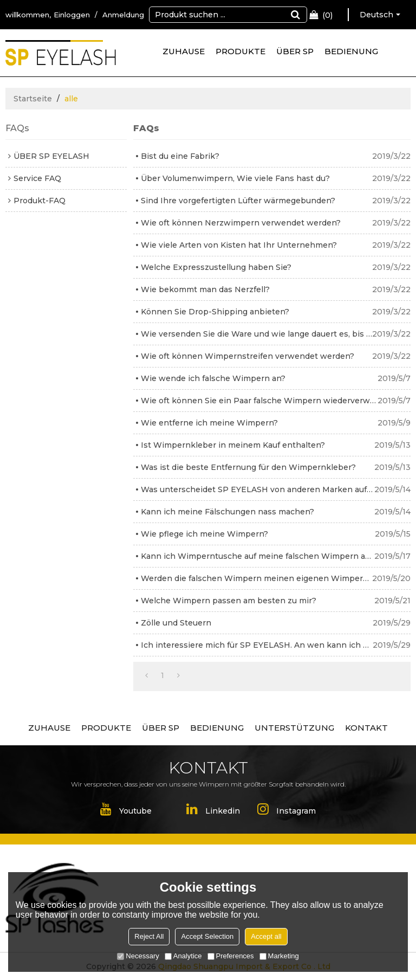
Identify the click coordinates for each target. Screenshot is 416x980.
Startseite (33, 99)
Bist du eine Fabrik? (180, 156)
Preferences (231, 956)
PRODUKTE (240, 51)
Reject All (149, 936)
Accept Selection (207, 936)
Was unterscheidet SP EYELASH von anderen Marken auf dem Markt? (258, 489)
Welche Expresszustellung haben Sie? (216, 267)
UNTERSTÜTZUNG (294, 728)
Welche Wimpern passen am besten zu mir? (229, 601)
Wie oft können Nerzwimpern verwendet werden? (241, 223)
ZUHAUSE (184, 51)
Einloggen (72, 15)
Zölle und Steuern (176, 623)
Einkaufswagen (327, 15)
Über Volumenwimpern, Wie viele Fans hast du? (235, 178)
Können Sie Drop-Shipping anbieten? (215, 312)
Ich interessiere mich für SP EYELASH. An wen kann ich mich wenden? (257, 645)
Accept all (266, 936)
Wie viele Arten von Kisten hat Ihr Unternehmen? (239, 245)
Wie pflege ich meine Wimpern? (204, 534)
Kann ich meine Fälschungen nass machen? (227, 512)
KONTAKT (366, 728)
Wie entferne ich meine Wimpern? (209, 423)
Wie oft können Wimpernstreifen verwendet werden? (248, 356)
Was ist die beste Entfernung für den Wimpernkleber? (248, 467)
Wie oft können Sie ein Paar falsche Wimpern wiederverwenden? (259, 401)
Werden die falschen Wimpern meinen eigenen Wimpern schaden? (256, 578)
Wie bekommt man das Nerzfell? (205, 289)
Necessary (138, 956)
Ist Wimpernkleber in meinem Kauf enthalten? (233, 445)
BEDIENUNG (351, 51)
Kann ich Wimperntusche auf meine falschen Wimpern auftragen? (258, 556)
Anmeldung (123, 15)
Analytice (183, 956)
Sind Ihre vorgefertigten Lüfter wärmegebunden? (238, 201)
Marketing (279, 956)
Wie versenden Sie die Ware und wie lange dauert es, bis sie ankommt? (256, 334)
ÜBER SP (295, 51)
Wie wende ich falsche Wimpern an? (213, 378)
